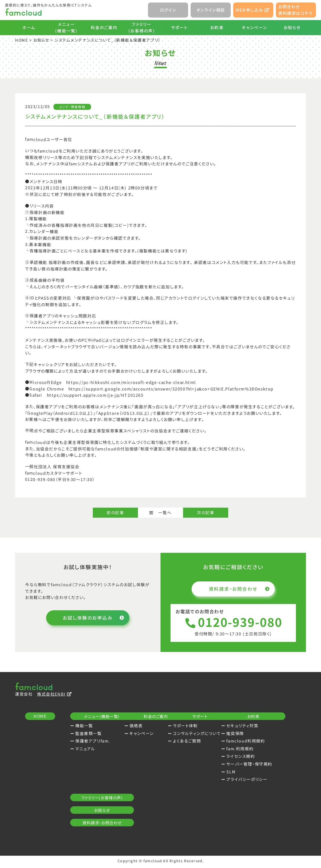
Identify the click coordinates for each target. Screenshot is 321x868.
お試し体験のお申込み (93, 618)
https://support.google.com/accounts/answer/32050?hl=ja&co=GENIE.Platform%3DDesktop (171, 389)
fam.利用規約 (89, 800)
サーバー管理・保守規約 (98, 815)
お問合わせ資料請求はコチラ (296, 10)
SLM (80, 823)
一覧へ (160, 513)
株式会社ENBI (54, 694)
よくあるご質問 (250, 741)
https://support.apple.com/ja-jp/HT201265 (95, 395)
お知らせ (292, 27)
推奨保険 (84, 784)
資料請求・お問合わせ (239, 589)
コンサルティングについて (260, 734)
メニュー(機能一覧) (66, 27)
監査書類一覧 (89, 734)
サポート (179, 27)
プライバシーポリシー (96, 831)
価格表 (162, 726)
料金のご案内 (104, 27)
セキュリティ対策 (91, 777)
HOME (22, 40)
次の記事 (206, 513)
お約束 (217, 27)
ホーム (29, 27)
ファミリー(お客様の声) (142, 27)
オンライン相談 (211, 10)
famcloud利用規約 (95, 792)
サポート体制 (248, 726)
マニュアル (85, 749)
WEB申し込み (253, 10)
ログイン (168, 10)
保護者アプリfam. (93, 741)
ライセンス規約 (90, 808)
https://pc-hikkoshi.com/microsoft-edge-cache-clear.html (131, 382)
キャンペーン (255, 27)
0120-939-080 (233, 622)
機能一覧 (84, 726)
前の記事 (115, 513)
